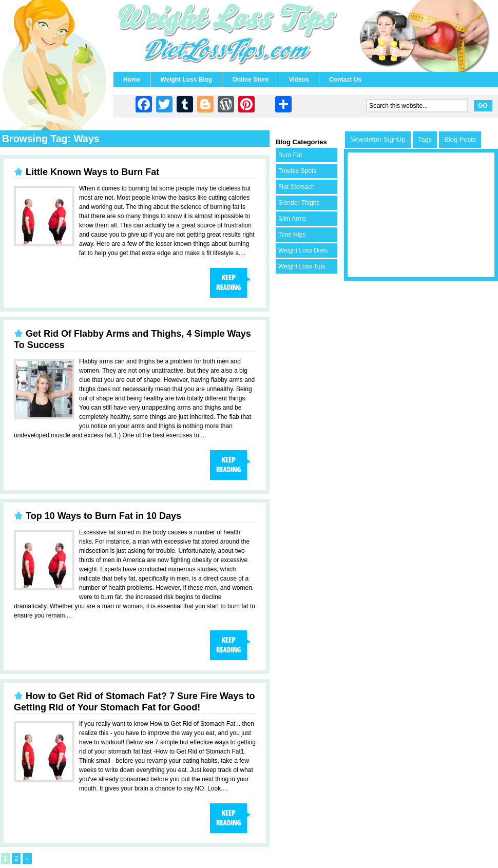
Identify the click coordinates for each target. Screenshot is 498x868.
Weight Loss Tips (302, 266)
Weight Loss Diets (303, 250)
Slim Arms (292, 219)
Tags (425, 139)
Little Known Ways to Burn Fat (92, 172)
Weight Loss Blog (186, 80)
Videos (299, 80)
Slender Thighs (299, 203)
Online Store (250, 80)
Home (132, 80)
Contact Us (345, 80)
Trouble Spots (297, 171)
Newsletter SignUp (378, 139)
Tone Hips (292, 235)
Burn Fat (290, 155)
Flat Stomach (296, 187)
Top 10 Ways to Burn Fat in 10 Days (103, 516)
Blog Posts (460, 139)
